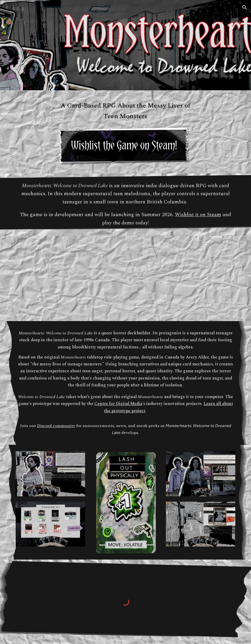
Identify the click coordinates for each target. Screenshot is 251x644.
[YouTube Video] (126, 278)
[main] (125, 111)
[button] (245, 7)
